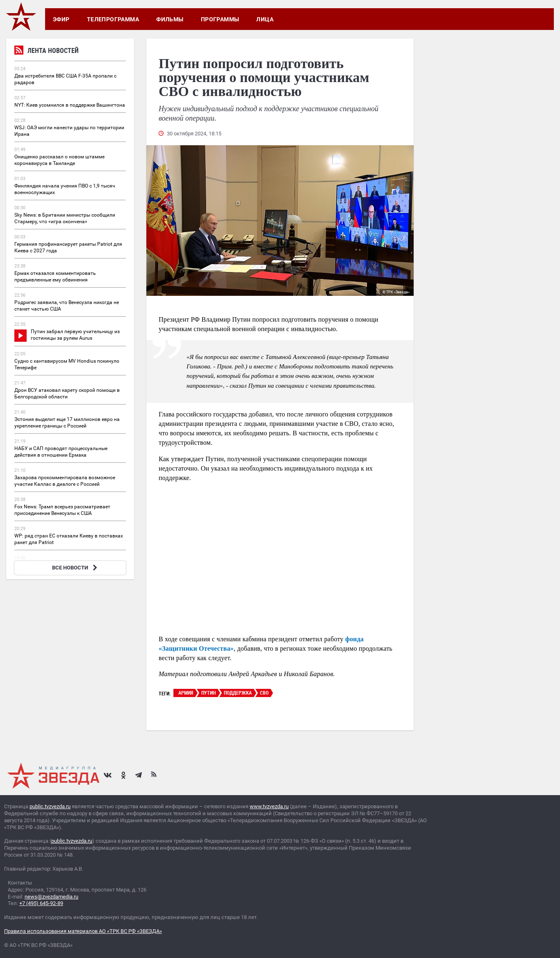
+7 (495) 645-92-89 (41, 903)
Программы (220, 19)
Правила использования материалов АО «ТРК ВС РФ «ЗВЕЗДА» (83, 931)
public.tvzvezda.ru (50, 806)
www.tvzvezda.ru (269, 806)
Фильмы (170, 19)
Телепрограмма (113, 19)
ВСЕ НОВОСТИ (76, 568)
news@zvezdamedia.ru (51, 897)
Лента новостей (47, 51)
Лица (265, 19)
